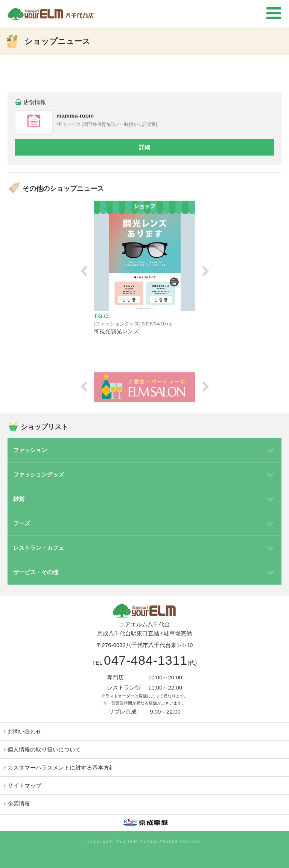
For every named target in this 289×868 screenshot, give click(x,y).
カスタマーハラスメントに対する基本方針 (61, 767)
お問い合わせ (24, 731)
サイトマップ (24, 786)
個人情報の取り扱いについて (44, 749)
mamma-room (75, 116)
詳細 (144, 147)
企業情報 (19, 804)
